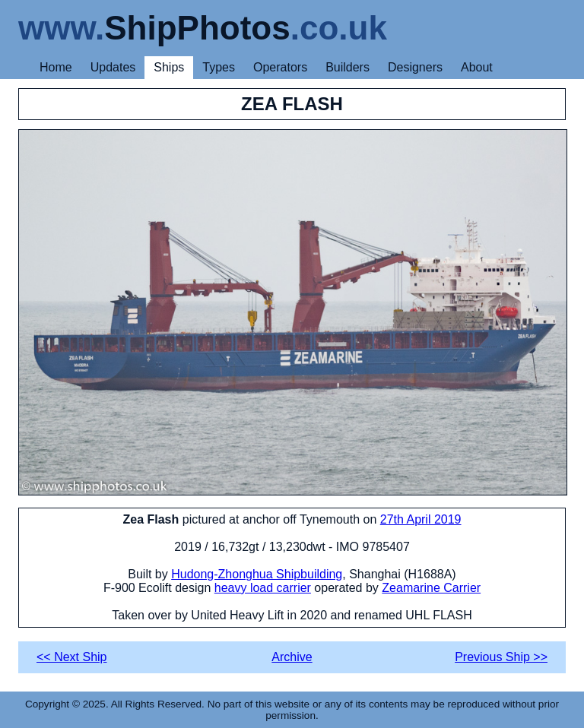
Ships (169, 67)
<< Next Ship (72, 657)
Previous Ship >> (501, 657)
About (477, 67)
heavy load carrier (263, 588)
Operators (280, 67)
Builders (348, 67)
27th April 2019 (421, 519)
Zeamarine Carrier (431, 588)
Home (56, 67)
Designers (415, 67)
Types (219, 67)
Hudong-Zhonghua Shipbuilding (257, 574)
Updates (113, 67)
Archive (292, 657)
